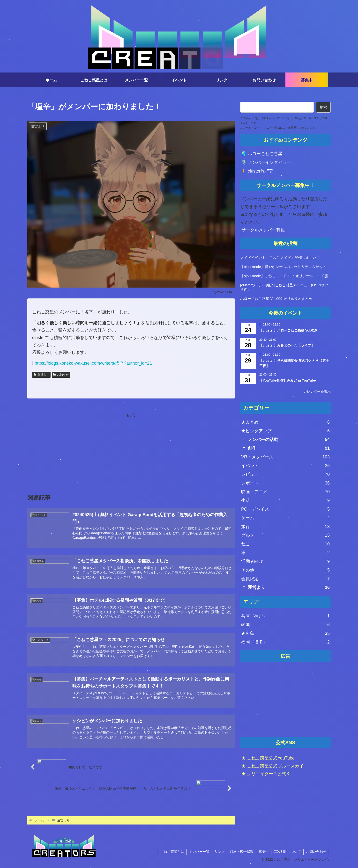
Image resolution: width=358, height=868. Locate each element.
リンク (220, 852)
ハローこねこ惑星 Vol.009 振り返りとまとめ (276, 299)
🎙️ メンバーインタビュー (266, 162)
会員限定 (285, 579)
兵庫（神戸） (285, 616)
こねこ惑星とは (172, 852)
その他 (285, 570)
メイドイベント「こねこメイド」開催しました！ (280, 257)
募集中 (264, 852)
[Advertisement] (285, 700)
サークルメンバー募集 (263, 230)
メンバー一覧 (199, 852)
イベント (285, 466)
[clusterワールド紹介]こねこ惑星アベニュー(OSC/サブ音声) (284, 287)
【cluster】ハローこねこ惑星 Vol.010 (288, 330)
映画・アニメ (285, 492)
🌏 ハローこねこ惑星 (262, 154)
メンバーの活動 (289, 440)
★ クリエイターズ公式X (265, 774)
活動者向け (285, 561)
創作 (289, 448)
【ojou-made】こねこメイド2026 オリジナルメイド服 (284, 276)
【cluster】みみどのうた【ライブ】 (287, 345)
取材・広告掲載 (242, 852)
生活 (285, 500)
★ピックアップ (285, 431)
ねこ (285, 544)
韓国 (285, 625)
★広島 (285, 633)
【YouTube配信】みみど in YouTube (288, 380)
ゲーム (285, 518)
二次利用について (287, 852)
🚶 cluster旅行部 (257, 171)
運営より (289, 587)
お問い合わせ (316, 852)
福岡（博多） (285, 642)
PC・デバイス (285, 509)
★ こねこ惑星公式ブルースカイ (272, 766)
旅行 (285, 527)
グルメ (285, 535)
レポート (285, 483)
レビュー (285, 474)
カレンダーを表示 (317, 391)
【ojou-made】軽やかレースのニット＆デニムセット (283, 267)
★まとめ (285, 422)
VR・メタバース (285, 457)
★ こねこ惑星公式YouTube (268, 758)
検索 (323, 107)
